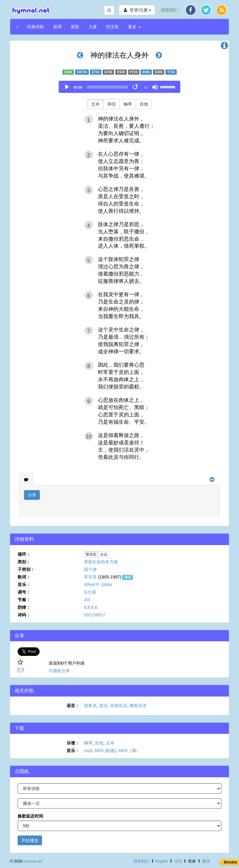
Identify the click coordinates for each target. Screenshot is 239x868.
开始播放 (30, 840)
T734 (171, 72)
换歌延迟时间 (30, 816)
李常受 (90, 577)
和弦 (112, 104)
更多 (134, 27)
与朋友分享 (59, 671)
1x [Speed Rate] (146, 87)
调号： (24, 592)
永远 (104, 554)
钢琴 (128, 104)
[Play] (67, 87)
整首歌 (91, 554)
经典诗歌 (36, 27)
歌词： (24, 577)
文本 (95, 104)
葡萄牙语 (138, 706)
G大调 (90, 592)
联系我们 (141, 861)
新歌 (75, 27)
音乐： (24, 585)
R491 (146, 72)
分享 (32, 495)
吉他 (144, 104)
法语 (178, 861)
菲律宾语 (119, 706)
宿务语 (90, 706)
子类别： (26, 569)
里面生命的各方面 (101, 562)
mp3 (88, 751)
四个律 (90, 569)
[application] (120, 87)
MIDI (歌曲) (105, 751)
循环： (24, 554)
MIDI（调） (130, 751)
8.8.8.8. (91, 607)
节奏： (24, 600)
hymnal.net (33, 861)
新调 (57, 27)
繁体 (206, 861)
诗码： (24, 615)
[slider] (107, 87)
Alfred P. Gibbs (98, 585)
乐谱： (73, 743)
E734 (96, 72)
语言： (73, 706)
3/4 (87, 600)
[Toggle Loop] (136, 87)
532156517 (95, 615)
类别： (24, 562)
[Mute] (155, 87)
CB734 (82, 72)
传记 (128, 577)
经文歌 (113, 27)
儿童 (93, 27)
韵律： (24, 607)
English (162, 861)
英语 (103, 706)
